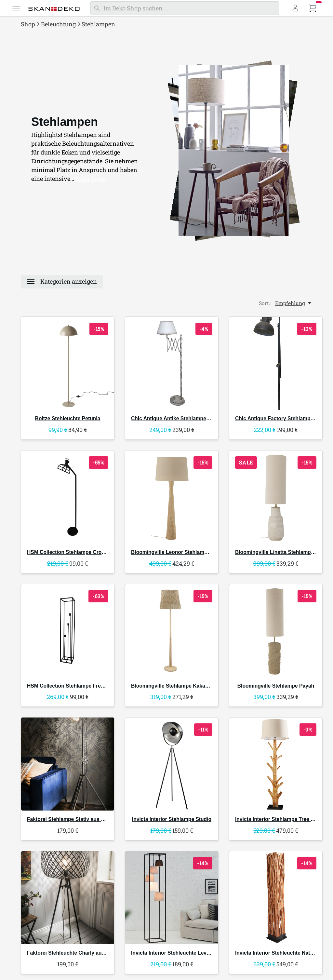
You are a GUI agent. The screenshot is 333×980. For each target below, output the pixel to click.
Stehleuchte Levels (172, 953)
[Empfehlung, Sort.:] (294, 303)
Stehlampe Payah (276, 686)
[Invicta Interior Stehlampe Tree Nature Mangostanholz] (276, 764)
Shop (28, 24)
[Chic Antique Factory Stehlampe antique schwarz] (276, 363)
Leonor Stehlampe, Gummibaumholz (193, 552)
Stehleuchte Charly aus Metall (74, 953)
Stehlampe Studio (172, 819)
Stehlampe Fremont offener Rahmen (90, 686)
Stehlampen (98, 24)
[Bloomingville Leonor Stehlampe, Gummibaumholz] (172, 497)
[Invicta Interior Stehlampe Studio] (172, 764)
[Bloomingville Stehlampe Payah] (276, 631)
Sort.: (265, 303)
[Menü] (16, 8)
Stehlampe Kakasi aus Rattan (184, 686)
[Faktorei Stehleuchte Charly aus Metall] (68, 898)
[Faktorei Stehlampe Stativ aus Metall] (68, 764)
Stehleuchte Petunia (68, 418)
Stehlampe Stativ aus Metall (71, 819)
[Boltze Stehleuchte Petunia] (68, 363)
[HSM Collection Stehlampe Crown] (68, 497)
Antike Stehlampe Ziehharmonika (187, 418)
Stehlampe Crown (68, 552)
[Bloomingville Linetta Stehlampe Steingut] (276, 497)
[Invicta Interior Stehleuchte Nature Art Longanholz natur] (276, 898)
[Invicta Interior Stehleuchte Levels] (172, 898)
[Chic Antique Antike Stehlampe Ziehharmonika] (172, 363)
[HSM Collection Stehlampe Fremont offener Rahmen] (68, 631)
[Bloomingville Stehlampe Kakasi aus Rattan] (172, 631)
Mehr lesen (91, 179)
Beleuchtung (58, 24)
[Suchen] (185, 8)
